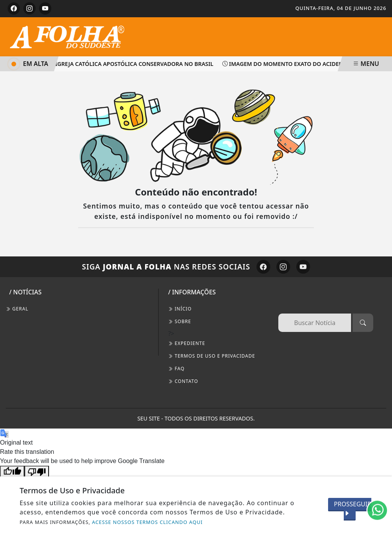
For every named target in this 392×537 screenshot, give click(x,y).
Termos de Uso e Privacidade (212, 356)
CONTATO (183, 381)
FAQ (176, 369)
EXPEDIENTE (187, 343)
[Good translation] (12, 472)
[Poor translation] (37, 472)
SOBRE (180, 321)
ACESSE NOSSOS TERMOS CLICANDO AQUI (147, 522)
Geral (17, 309)
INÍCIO (180, 309)
